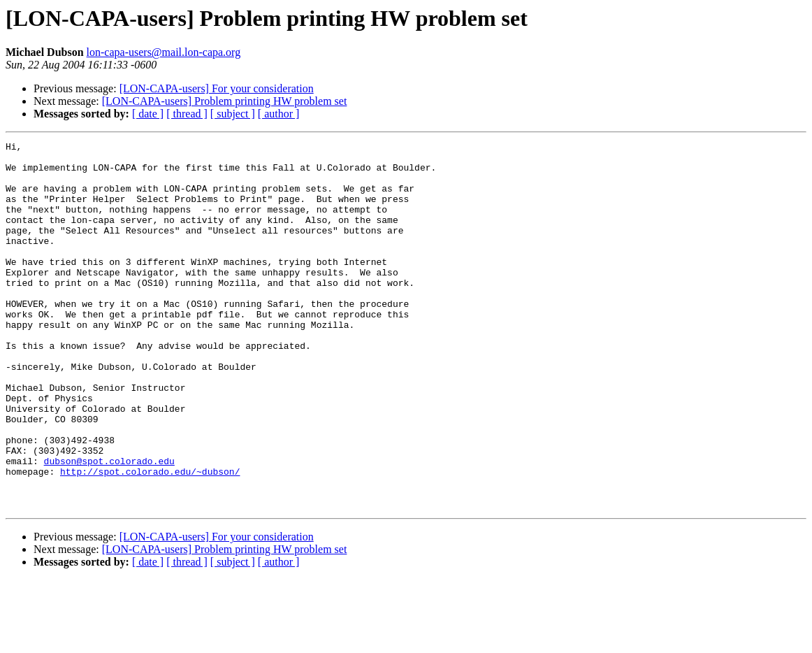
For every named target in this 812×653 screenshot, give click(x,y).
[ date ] (148, 114)
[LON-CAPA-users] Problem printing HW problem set (225, 101)
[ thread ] (187, 114)
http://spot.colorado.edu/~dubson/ (150, 538)
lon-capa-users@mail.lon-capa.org (164, 52)
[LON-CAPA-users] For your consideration (217, 88)
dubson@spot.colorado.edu (109, 526)
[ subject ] (233, 114)
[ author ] (279, 114)
